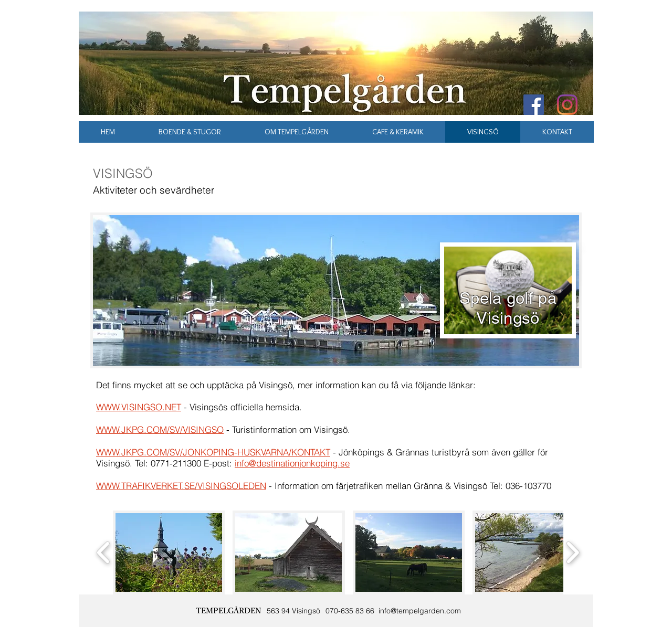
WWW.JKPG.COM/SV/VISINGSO (160, 429)
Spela (481, 298)
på (547, 298)
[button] (169, 552)
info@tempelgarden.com (420, 611)
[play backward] (104, 552)
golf (520, 298)
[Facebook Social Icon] (534, 105)
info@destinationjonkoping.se (292, 463)
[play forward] (573, 552)
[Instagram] (567, 105)
